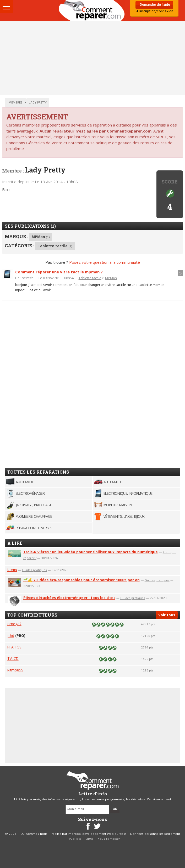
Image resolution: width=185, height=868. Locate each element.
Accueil (92, 10)
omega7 (14, 624)
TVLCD (13, 659)
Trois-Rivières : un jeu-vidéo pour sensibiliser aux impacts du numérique (91, 552)
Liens (12, 570)
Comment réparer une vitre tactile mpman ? (59, 272)
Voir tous (167, 615)
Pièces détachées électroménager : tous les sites (69, 598)
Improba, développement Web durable (97, 834)
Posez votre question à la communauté (105, 262)
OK (115, 809)
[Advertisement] (92, 58)
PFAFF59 (14, 647)
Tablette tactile (55, 246)
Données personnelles (147, 834)
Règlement (172, 834)
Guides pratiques (34, 570)
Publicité (75, 839)
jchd (11, 636)
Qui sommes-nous (34, 834)
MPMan (41, 237)
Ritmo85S (15, 670)
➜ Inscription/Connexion (154, 11)
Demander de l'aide (154, 5)
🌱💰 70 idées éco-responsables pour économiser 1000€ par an (81, 580)
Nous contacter (109, 839)
